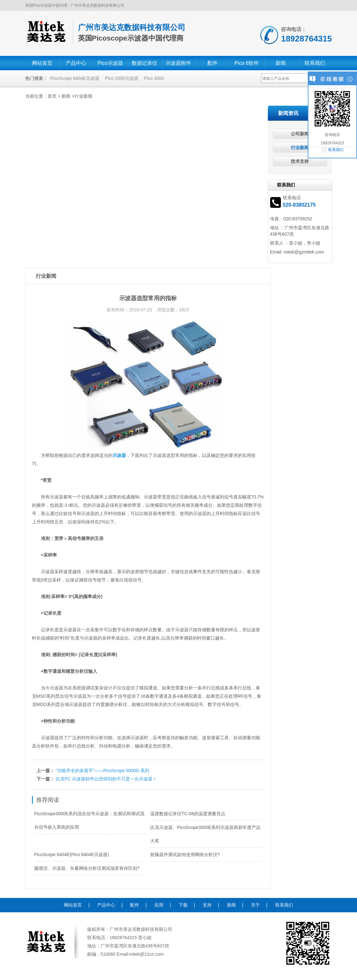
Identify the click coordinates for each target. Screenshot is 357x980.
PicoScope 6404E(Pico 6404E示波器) (72, 855)
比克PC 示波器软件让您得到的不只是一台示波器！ (106, 779)
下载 (183, 905)
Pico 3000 (154, 78)
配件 (213, 63)
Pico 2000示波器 (121, 78)
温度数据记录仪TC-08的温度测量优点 (188, 814)
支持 (207, 905)
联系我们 (315, 63)
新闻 (281, 63)
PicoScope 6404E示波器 (75, 78)
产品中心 (76, 63)
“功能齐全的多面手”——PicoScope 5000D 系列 (102, 771)
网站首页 (42, 63)
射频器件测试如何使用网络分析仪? (185, 855)
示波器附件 (178, 63)
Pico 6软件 (246, 63)
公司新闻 (300, 134)
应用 (159, 905)
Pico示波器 (110, 63)
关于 (255, 905)
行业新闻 (83, 96)
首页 (52, 96)
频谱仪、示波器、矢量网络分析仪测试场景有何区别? (87, 868)
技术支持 (300, 161)
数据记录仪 (144, 63)
